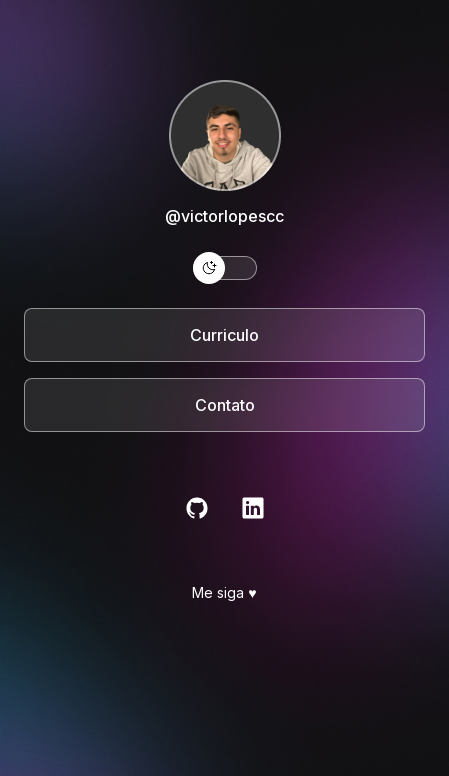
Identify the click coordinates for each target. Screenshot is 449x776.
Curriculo (224, 335)
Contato (225, 405)
